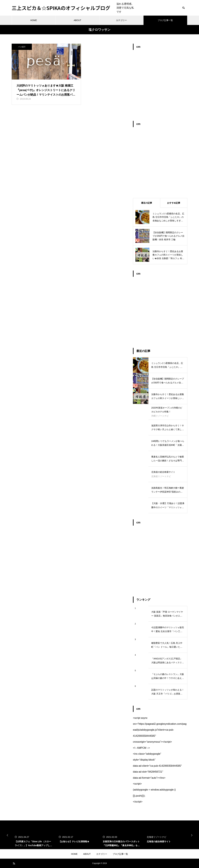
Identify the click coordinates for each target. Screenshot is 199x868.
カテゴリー (121, 20)
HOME (34, 20)
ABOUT (77, 20)
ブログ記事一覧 (165, 20)
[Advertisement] (160, 87)
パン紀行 (22, 47)
